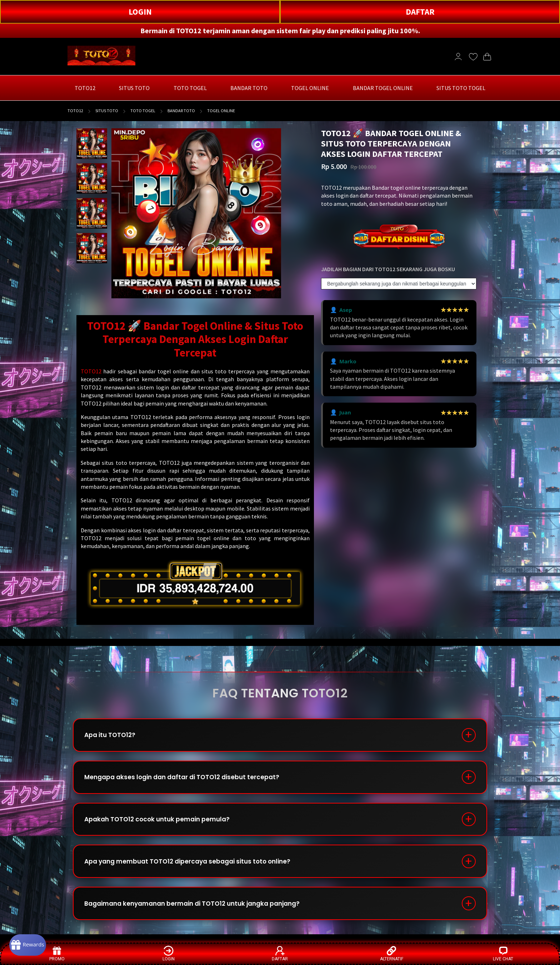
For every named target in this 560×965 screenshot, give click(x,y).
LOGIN (140, 12)
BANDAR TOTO (181, 111)
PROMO (57, 953)
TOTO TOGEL (143, 111)
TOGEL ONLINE (221, 111)
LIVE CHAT (503, 953)
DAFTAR (420, 12)
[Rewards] (33, 944)
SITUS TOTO (107, 111)
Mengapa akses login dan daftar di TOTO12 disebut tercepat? (188, 781)
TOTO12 (75, 111)
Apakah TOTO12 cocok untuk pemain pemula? (162, 826)
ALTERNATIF (392, 953)
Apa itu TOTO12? (113, 737)
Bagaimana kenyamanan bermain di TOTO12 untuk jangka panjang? (201, 915)
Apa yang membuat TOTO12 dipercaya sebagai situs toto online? (194, 871)
